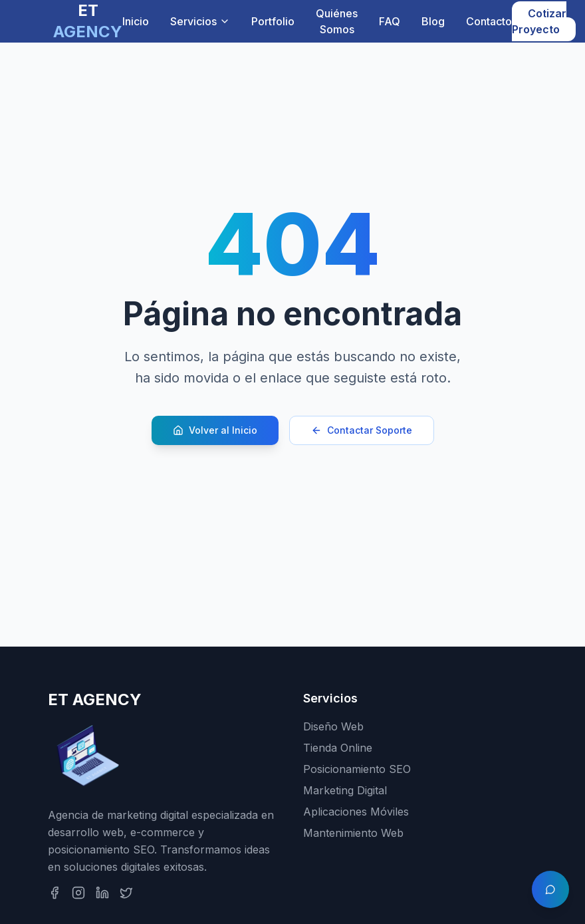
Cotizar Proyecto (539, 21)
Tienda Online (338, 748)
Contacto (489, 21)
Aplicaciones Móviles (356, 812)
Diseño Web (333, 726)
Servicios (200, 21)
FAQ (390, 21)
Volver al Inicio (215, 430)
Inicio (136, 21)
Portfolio (273, 21)
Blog (433, 21)
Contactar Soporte (362, 430)
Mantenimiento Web (353, 833)
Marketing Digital (345, 790)
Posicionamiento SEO (357, 769)
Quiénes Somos (337, 21)
